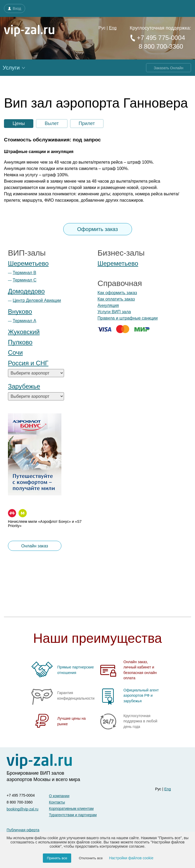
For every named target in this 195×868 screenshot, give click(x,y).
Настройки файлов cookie (131, 858)
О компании (59, 796)
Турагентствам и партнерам (73, 815)
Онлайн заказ (35, 546)
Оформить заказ (98, 229)
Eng (113, 28)
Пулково (20, 342)
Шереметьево (28, 263)
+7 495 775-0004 (157, 38)
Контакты (57, 802)
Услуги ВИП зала (114, 312)
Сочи (15, 352)
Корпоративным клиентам (71, 809)
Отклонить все (91, 858)
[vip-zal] (39, 761)
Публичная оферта (23, 830)
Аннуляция (108, 305)
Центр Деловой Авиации (37, 300)
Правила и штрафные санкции (128, 318)
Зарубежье (24, 386)
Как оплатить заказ (116, 299)
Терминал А (24, 321)
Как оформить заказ (117, 293)
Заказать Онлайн (169, 68)
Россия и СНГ (28, 363)
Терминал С (25, 280)
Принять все (57, 858)
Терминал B (24, 273)
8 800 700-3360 (160, 46)
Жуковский (24, 332)
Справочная (120, 283)
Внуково (20, 311)
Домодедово (26, 291)
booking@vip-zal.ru (22, 809)
